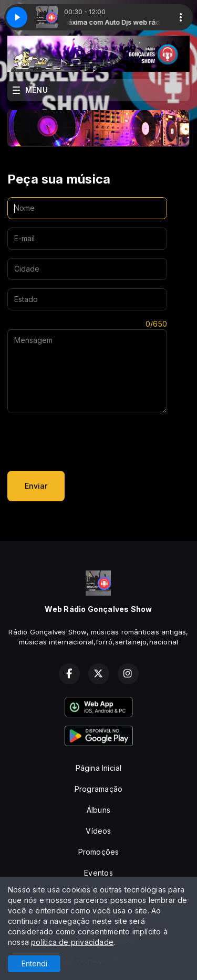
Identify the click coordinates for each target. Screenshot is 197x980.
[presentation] (87, 442)
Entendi (34, 963)
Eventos (98, 873)
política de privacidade (72, 942)
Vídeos (98, 831)
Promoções (99, 852)
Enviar (36, 486)
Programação (98, 789)
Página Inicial (99, 768)
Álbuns (98, 810)
